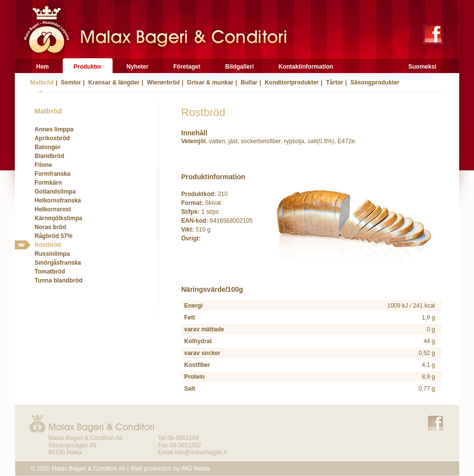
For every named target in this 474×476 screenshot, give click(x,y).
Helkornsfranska (58, 200)
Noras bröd (50, 227)
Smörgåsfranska (58, 263)
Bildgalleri (239, 67)
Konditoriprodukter (291, 82)
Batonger (48, 147)
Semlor (70, 82)
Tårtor (334, 82)
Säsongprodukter (374, 82)
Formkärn (48, 183)
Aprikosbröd (52, 138)
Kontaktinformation (306, 67)
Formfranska (53, 174)
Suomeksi (422, 67)
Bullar (248, 82)
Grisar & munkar (209, 82)
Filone (43, 165)
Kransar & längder (113, 82)
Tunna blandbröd (59, 280)
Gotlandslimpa (55, 192)
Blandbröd (49, 156)
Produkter (88, 67)
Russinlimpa (52, 254)
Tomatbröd (50, 272)
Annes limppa (54, 129)
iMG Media (196, 469)
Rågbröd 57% (54, 236)
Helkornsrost (53, 209)
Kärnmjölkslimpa (59, 218)
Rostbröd (48, 245)
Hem (42, 67)
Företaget (187, 67)
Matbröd (41, 82)
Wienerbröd (162, 82)
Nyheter (138, 67)
